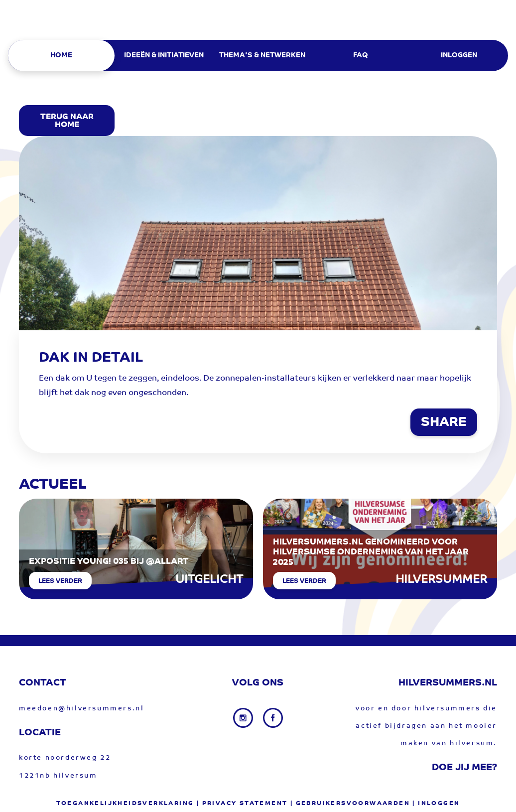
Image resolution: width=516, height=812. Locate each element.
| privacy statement (242, 804)
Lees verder (60, 581)
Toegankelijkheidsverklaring (125, 804)
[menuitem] (65, 56)
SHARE (444, 423)
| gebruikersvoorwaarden (350, 804)
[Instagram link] (244, 718)
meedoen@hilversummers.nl (81, 709)
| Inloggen (436, 804)
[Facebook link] (273, 718)
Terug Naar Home (67, 121)
